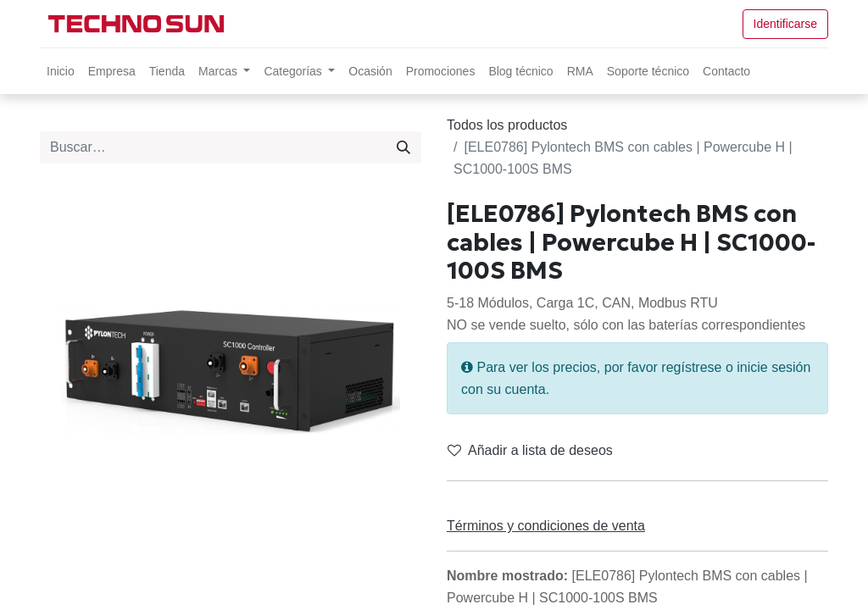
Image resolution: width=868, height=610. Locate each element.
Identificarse (785, 24)
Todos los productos (507, 125)
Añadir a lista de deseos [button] (530, 450)
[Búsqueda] (403, 147)
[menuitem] (61, 71)
